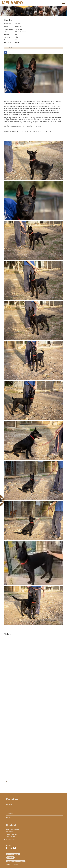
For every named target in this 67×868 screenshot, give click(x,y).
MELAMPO (12, 3)
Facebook (6, 52)
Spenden (10, 858)
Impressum (9, 864)
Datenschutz (16, 864)
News (9, 818)
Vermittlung (10, 813)
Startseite (10, 805)
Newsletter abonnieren (16, 861)
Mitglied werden (13, 854)
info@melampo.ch (11, 840)
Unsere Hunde (11, 809)
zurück (6, 782)
